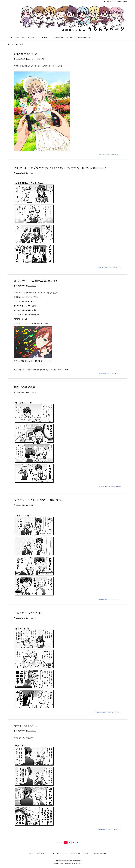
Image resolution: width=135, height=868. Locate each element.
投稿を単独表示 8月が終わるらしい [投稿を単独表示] (110, 154)
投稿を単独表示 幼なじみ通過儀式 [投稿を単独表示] (110, 486)
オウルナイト (32, 173)
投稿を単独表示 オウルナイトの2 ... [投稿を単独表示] (110, 374)
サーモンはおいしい (26, 726)
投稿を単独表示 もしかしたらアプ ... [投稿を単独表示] (109, 267)
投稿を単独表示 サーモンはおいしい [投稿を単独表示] (109, 829)
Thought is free (77, 863)
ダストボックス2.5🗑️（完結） (37, 59)
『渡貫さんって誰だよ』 (29, 613)
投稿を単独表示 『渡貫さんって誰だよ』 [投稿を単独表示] (108, 712)
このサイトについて (110, 2)
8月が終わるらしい (26, 54)
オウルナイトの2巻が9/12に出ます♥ (36, 281)
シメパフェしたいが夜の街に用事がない (38, 500)
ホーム (12, 44)
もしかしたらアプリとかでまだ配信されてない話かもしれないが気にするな (60, 168)
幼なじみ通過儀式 (25, 387)
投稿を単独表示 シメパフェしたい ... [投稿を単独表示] (109, 599)
